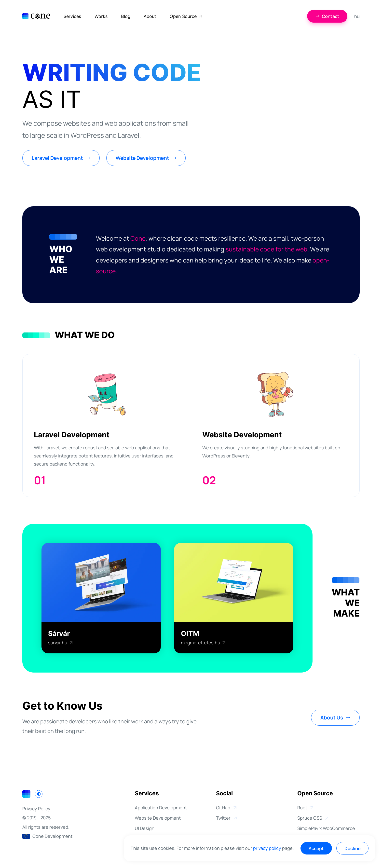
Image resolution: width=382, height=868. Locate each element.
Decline (353, 848)
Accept (316, 848)
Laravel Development (61, 158)
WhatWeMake (346, 603)
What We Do (85, 335)
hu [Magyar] (357, 16)
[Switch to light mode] (39, 794)
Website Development (146, 158)
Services (72, 16)
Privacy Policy (36, 809)
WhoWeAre (61, 260)
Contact (327, 16)
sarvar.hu (60, 643)
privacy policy (267, 848)
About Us (335, 717)
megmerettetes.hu (203, 643)
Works (101, 16)
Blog (126, 16)
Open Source (186, 17)
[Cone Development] (36, 16)
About (150, 16)
